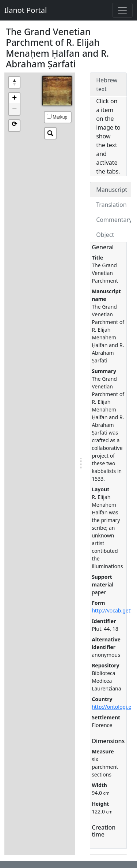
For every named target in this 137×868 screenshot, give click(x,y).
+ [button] (14, 98)
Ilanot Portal (26, 10)
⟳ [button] (14, 124)
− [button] (14, 109)
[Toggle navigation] (122, 10)
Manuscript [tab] (112, 190)
